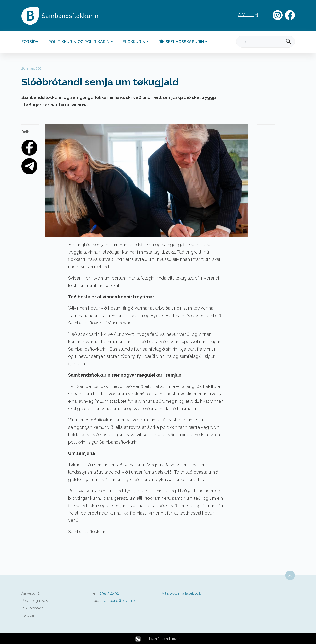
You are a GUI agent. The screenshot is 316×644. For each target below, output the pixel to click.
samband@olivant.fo (120, 601)
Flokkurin (134, 42)
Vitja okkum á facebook (181, 593)
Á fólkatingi (248, 15)
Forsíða (30, 42)
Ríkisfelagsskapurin (181, 42)
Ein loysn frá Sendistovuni (158, 639)
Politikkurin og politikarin (79, 42)
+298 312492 (108, 593)
